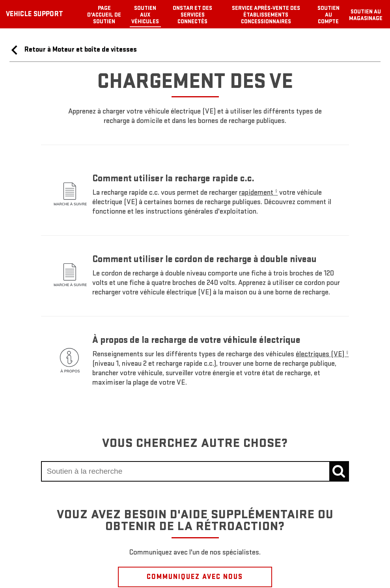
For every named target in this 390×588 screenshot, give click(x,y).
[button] (258, 193)
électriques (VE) (322, 354)
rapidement (258, 193)
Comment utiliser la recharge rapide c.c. (173, 178)
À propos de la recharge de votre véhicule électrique (196, 340)
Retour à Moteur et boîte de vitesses (73, 50)
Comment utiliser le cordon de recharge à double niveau (204, 259)
